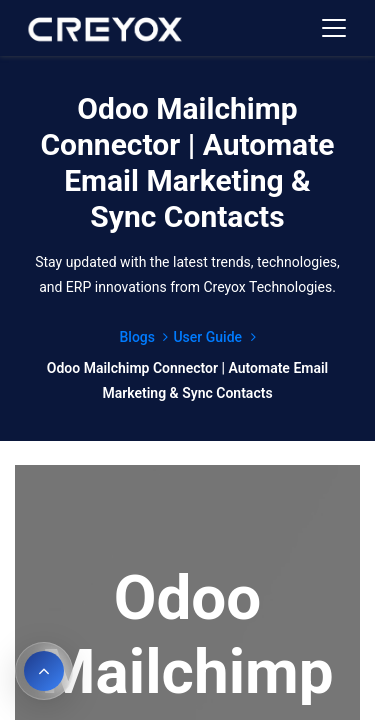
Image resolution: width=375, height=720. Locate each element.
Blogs (143, 337)
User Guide (214, 337)
